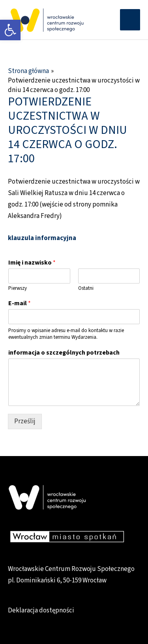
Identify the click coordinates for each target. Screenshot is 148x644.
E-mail (20, 303)
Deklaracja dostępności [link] (41, 610)
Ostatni (86, 288)
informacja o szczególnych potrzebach (64, 353)
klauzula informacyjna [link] (42, 238)
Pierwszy (18, 288)
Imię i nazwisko (32, 263)
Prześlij (25, 421)
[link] (10, 30)
